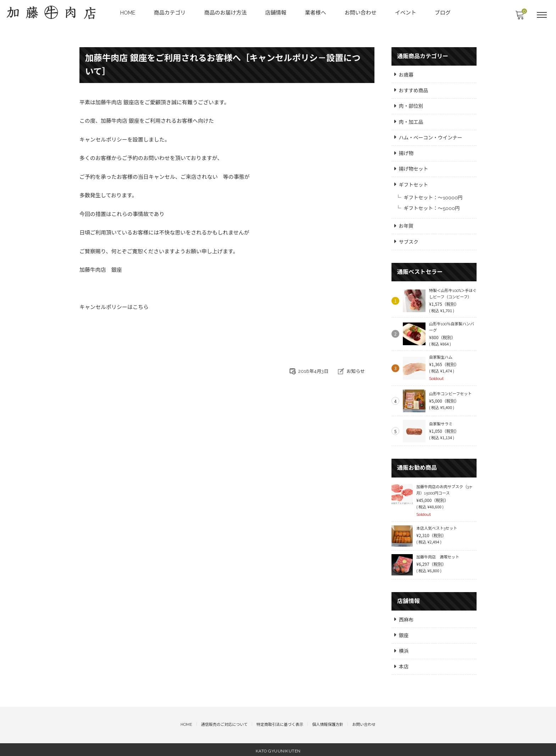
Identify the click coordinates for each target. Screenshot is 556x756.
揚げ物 (406, 152)
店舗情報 (276, 13)
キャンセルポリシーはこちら (114, 309)
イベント (406, 13)
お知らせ (356, 372)
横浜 (404, 649)
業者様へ (316, 13)
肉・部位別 (411, 105)
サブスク (409, 241)
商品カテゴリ (170, 13)
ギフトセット (414, 184)
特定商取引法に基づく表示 (280, 723)
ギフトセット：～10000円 (434, 197)
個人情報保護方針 (328, 723)
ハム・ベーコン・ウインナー (431, 137)
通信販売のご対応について (224, 723)
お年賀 (406, 225)
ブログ (443, 13)
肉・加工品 (411, 121)
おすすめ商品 (414, 89)
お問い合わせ (361, 13)
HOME (128, 13)
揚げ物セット (414, 168)
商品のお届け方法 (226, 13)
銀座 (404, 633)
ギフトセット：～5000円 (432, 207)
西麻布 (406, 617)
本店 (404, 665)
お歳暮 (406, 73)
